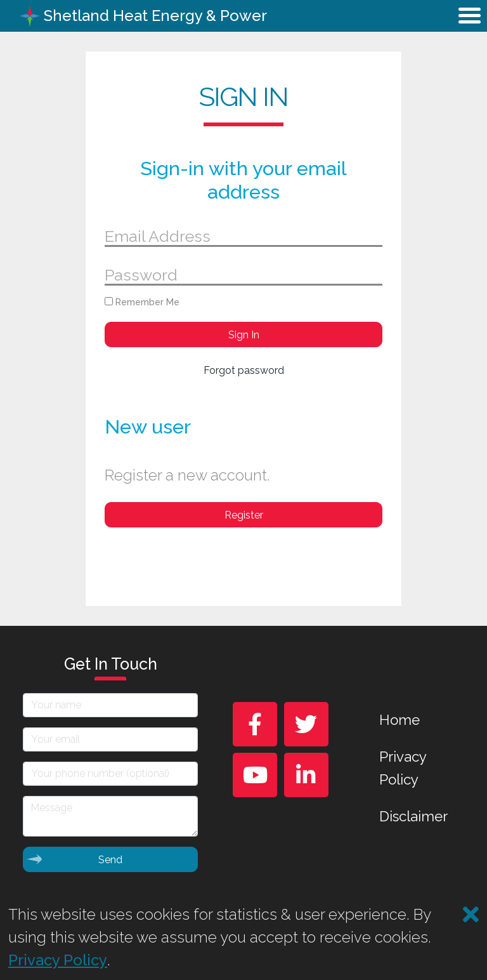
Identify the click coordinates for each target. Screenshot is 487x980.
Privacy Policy (403, 768)
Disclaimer (413, 816)
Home (399, 720)
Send (75, 859)
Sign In (244, 335)
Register (244, 515)
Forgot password (244, 370)
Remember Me (142, 302)
